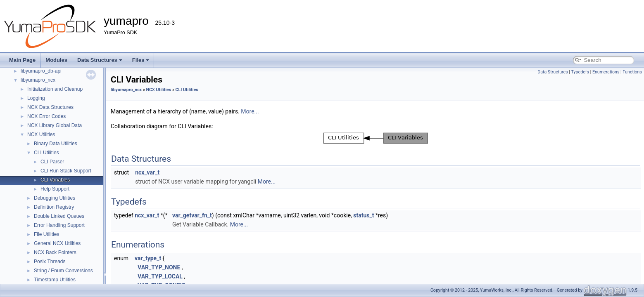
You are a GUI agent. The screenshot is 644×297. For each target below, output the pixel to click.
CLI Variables (55, 180)
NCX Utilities (41, 134)
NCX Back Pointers (55, 252)
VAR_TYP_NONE (159, 267)
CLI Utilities (46, 153)
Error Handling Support (59, 225)
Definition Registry (54, 207)
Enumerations (606, 72)
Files (141, 60)
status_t (364, 215)
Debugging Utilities (55, 198)
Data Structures (100, 60)
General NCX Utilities (57, 243)
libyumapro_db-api (41, 71)
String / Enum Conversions (63, 271)
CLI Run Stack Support (66, 171)
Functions (632, 72)
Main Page (22, 60)
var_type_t (148, 258)
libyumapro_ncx (38, 80)
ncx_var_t (147, 172)
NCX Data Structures (50, 107)
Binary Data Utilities (56, 144)
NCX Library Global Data (55, 125)
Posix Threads (50, 262)
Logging (36, 98)
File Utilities (46, 234)
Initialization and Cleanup (55, 89)
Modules (56, 60)
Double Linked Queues (59, 216)
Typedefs (580, 72)
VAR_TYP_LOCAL (160, 276)
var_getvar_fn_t (192, 215)
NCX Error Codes (46, 116)
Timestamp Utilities (55, 280)
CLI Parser (52, 162)
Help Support (55, 189)
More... (250, 111)
